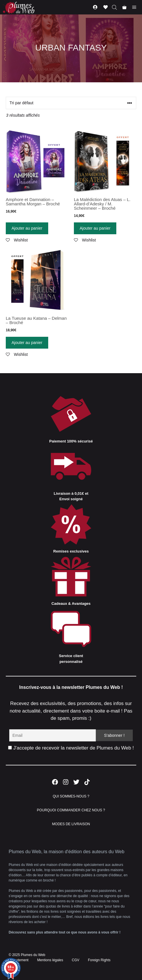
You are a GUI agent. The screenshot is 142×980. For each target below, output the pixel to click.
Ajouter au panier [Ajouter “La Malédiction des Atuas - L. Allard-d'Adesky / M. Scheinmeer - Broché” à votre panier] (95, 228)
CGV (76, 960)
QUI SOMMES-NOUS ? (71, 796)
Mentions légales (50, 960)
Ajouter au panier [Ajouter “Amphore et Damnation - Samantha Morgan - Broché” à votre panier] (27, 228)
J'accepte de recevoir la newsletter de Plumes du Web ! (71, 748)
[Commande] (71, 103)
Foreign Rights (99, 960)
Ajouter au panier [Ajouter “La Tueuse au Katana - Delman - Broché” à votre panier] (27, 343)
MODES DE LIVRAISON (71, 824)
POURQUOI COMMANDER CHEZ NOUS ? (71, 810)
